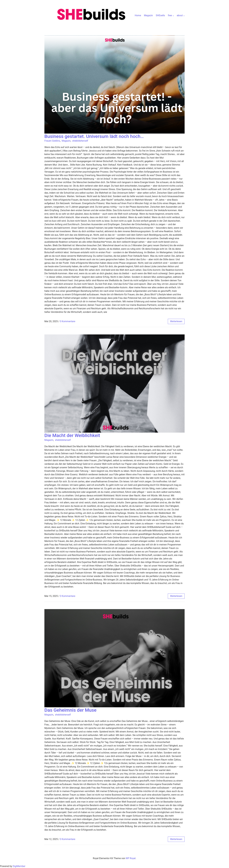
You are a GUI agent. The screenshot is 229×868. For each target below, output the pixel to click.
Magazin (148, 15)
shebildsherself (80, 141)
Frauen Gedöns (52, 141)
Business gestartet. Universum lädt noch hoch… (94, 136)
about (180, 15)
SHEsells (160, 15)
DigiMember (19, 866)
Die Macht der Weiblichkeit (72, 435)
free (170, 15)
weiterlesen (176, 321)
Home (138, 15)
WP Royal (131, 858)
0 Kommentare (68, 321)
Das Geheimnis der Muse (70, 710)
